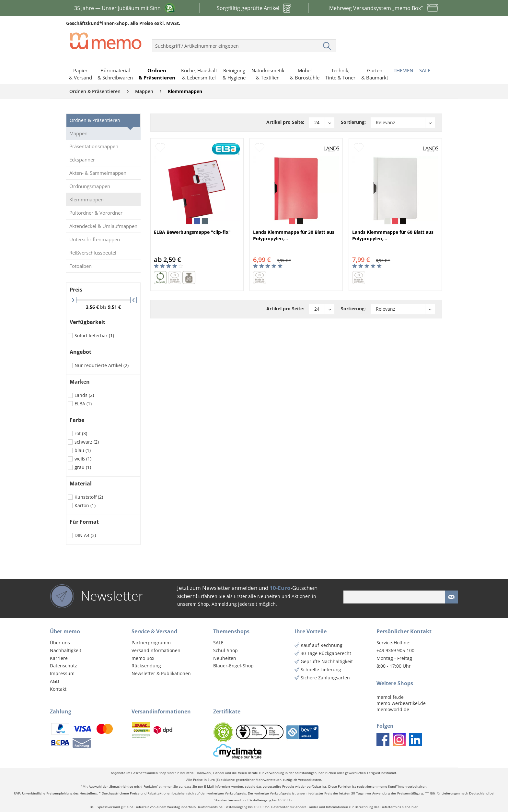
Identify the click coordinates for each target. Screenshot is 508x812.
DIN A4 (85, 535)
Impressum (62, 673)
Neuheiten (225, 658)
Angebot (81, 352)
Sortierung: (353, 122)
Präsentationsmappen (94, 146)
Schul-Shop (225, 650)
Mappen (78, 133)
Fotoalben (81, 266)
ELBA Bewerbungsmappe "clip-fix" (192, 232)
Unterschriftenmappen (95, 239)
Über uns (60, 643)
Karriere (59, 658)
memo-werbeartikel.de (401, 703)
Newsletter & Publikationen (161, 673)
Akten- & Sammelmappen (98, 173)
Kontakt (58, 689)
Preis (76, 290)
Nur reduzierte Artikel (102, 365)
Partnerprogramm (151, 643)
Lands (84, 395)
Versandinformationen (156, 650)
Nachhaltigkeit (66, 650)
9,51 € (114, 307)
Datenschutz (63, 666)
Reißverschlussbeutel (93, 253)
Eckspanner (82, 160)
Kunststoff (89, 497)
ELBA (83, 404)
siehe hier (410, 807)
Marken (80, 382)
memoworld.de (393, 709)
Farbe (77, 420)
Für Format (84, 522)
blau (83, 450)
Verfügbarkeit (87, 322)
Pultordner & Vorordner (96, 213)
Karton (85, 505)
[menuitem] (244, 43)
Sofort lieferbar (94, 335)
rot (81, 433)
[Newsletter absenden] (451, 597)
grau (83, 467)
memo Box (143, 658)
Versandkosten (310, 780)
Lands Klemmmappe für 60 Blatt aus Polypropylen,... (393, 235)
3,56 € (93, 307)
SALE (218, 643)
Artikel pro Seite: (285, 122)
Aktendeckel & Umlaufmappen (103, 226)
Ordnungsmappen (90, 186)
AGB (54, 681)
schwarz (87, 442)
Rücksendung (146, 666)
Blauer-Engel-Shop (233, 666)
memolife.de (390, 697)
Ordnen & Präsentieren (95, 120)
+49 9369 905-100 (395, 650)
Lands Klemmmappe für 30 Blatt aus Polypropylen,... (294, 235)
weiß (83, 459)
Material (81, 484)
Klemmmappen (87, 199)
